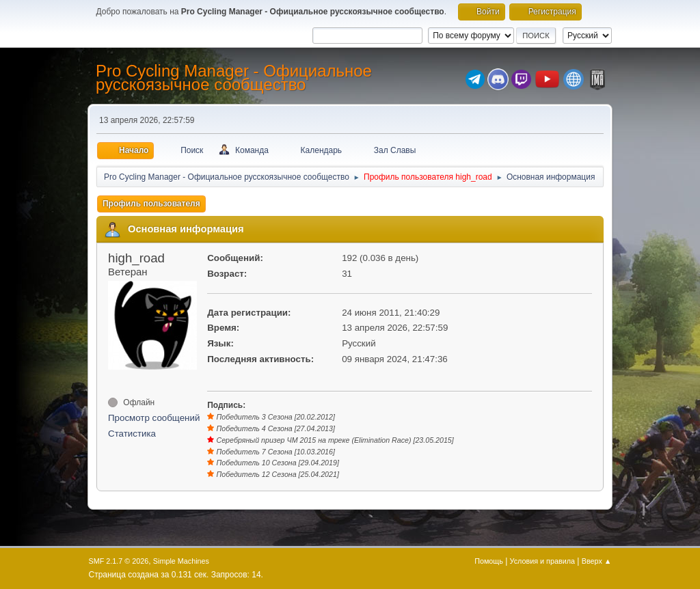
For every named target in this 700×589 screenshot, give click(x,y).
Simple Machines (181, 561)
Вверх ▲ (597, 561)
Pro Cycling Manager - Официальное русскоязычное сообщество (234, 78)
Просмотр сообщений (154, 418)
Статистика (132, 434)
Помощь (489, 561)
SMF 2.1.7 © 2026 (119, 561)
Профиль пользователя (151, 204)
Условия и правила (542, 561)
